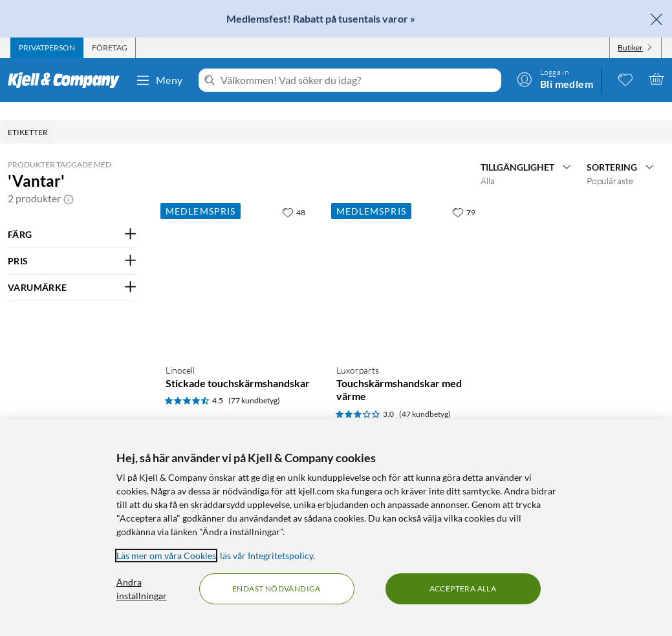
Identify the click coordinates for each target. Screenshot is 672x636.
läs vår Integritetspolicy (266, 556)
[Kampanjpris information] (230, 407)
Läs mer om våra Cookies (166, 556)
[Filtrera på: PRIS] (72, 243)
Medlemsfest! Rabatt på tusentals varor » (321, 18)
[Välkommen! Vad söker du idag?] (358, 80)
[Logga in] (555, 79)
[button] (69, 180)
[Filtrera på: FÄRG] (72, 217)
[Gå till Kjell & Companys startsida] (68, 80)
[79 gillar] (464, 194)
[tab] (47, 48)
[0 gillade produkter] (625, 79)
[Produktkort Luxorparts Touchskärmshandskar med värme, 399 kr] (409, 343)
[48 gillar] (294, 194)
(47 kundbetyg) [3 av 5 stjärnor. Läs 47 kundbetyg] (425, 396)
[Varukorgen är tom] (656, 79)
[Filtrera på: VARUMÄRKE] (72, 270)
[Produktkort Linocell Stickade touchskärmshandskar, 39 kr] (238, 343)
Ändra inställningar (142, 589)
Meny (159, 80)
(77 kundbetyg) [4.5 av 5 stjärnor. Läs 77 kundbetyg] (254, 382)
